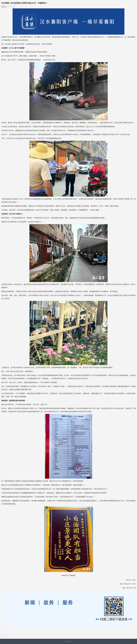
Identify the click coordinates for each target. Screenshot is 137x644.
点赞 (5, 636)
